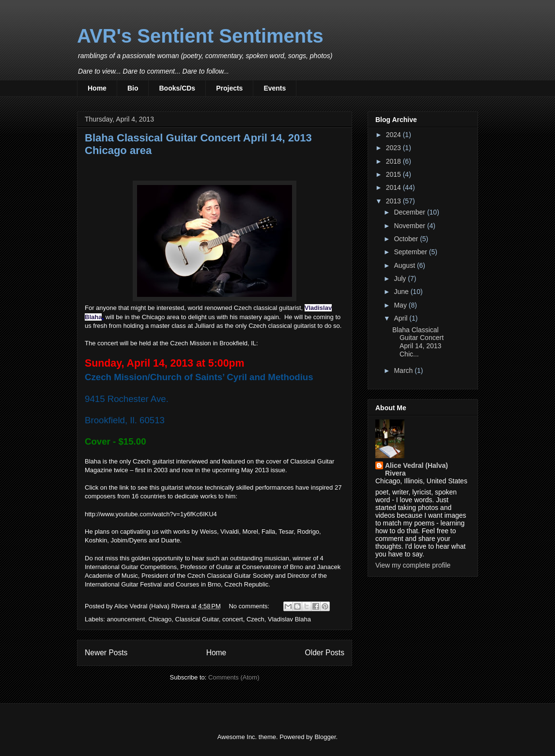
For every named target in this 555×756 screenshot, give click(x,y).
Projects (229, 88)
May (401, 305)
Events (275, 88)
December (410, 212)
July (401, 278)
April (401, 318)
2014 (394, 187)
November (410, 226)
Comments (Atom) (234, 677)
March (404, 370)
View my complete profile (413, 565)
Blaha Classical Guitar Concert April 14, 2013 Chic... (418, 342)
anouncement (126, 619)
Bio (133, 88)
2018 (394, 161)
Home (97, 88)
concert (233, 619)
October (407, 239)
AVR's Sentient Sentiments (200, 36)
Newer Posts (106, 653)
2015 (394, 174)
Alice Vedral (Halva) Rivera (416, 469)
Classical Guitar (197, 619)
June (402, 292)
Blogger (325, 737)
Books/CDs (177, 88)
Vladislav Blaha (289, 619)
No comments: (250, 606)
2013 (394, 201)
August (405, 265)
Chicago (160, 619)
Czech (255, 619)
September (411, 252)
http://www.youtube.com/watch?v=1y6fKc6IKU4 (151, 514)
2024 (394, 135)
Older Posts (325, 653)
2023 (394, 148)
